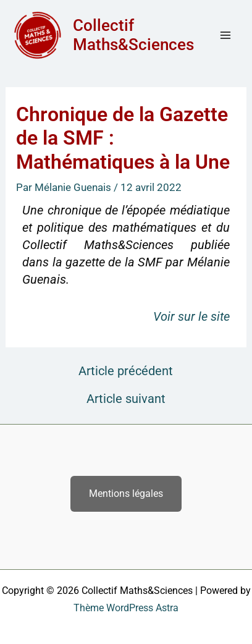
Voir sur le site (191, 316)
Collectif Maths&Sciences (133, 35)
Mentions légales (126, 494)
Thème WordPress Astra (126, 608)
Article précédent (126, 371)
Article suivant (126, 399)
